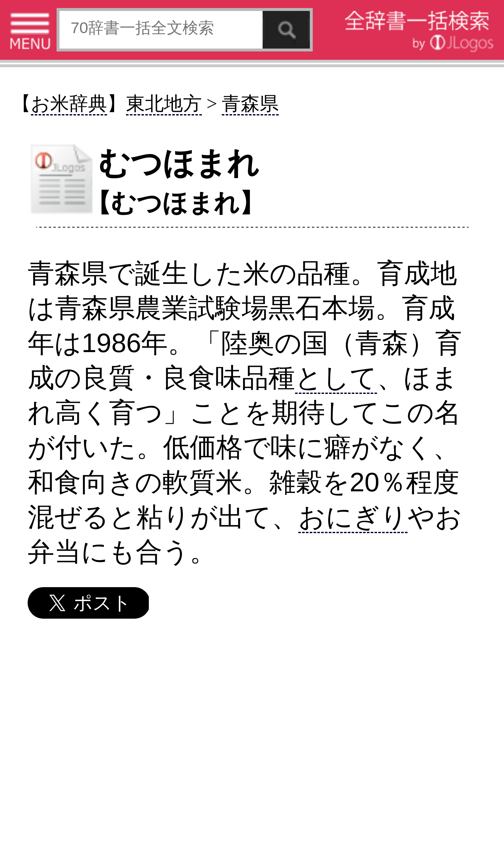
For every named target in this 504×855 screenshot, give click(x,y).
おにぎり (353, 517)
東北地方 (164, 104)
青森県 (250, 104)
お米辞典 (69, 104)
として (336, 378)
